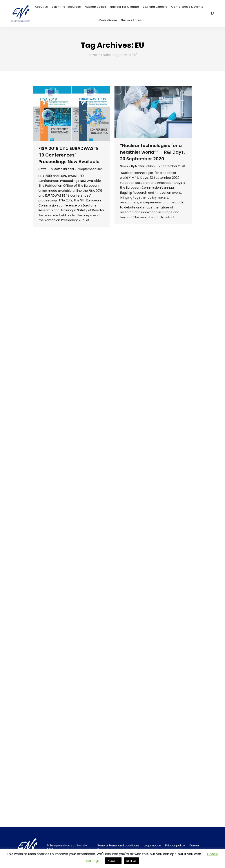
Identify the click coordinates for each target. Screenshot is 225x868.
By (62, 169)
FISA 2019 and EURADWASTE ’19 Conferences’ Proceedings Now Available (69, 155)
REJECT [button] (131, 861)
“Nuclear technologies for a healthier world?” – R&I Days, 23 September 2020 (152, 152)
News (42, 169)
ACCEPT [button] (113, 861)
